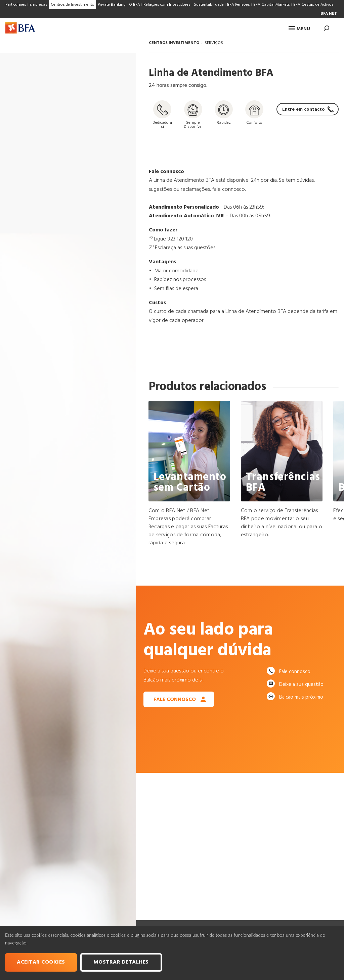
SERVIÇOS (214, 43)
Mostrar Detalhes (121, 962)
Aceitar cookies (41, 962)
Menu (299, 29)
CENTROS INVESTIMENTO (174, 43)
